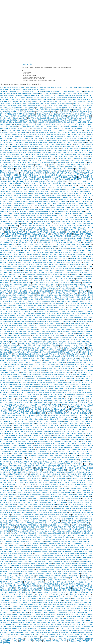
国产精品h (9, 354)
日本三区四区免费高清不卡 (62, 413)
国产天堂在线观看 (44, 151)
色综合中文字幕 (55, 360)
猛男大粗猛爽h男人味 (51, 216)
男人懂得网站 (5, 372)
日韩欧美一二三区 (53, 557)
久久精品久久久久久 (47, 128)
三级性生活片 (40, 218)
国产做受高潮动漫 (15, 293)
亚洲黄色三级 (83, 163)
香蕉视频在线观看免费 (85, 393)
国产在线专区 (29, 608)
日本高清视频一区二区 (54, 116)
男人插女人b (85, 478)
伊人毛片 (3, 391)
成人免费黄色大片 (44, 521)
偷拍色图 (8, 187)
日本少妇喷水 (8, 330)
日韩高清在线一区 (10, 142)
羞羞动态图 (41, 334)
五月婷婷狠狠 (77, 385)
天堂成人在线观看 (41, 149)
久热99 (73, 161)
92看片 (49, 114)
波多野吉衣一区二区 (78, 511)
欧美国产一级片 (80, 411)
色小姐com (34, 208)
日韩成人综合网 (43, 344)
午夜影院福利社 (30, 173)
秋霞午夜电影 (74, 246)
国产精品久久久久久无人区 (41, 519)
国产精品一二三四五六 (47, 273)
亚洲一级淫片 (19, 307)
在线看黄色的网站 (79, 153)
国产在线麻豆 (9, 138)
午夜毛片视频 (59, 195)
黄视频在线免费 (31, 149)
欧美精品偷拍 (81, 165)
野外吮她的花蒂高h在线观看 (68, 297)
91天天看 (30, 175)
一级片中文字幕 (83, 403)
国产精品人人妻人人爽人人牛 (84, 96)
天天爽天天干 (63, 130)
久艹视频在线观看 (75, 171)
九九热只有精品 (53, 395)
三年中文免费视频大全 (54, 149)
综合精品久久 (44, 260)
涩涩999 (88, 397)
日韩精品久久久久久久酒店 (73, 277)
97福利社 (70, 505)
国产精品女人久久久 (43, 185)
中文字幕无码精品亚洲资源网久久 (31, 368)
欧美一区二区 (11, 480)
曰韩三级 (50, 108)
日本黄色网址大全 (88, 474)
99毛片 (44, 352)
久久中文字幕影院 (13, 189)
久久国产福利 (53, 132)
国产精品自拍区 (71, 452)
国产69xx (24, 330)
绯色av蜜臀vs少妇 (82, 555)
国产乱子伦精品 (65, 572)
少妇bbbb (72, 299)
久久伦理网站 (58, 442)
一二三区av (59, 472)
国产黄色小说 (11, 486)
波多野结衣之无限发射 (25, 557)
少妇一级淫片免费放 (44, 499)
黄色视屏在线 (15, 448)
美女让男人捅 (51, 472)
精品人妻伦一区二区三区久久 (50, 279)
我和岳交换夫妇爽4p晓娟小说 (77, 553)
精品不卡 (11, 96)
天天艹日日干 (16, 356)
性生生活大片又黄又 (57, 474)
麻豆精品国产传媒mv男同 (50, 399)
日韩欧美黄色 (87, 260)
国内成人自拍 (10, 307)
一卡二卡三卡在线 (51, 238)
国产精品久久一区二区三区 (70, 108)
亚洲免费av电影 (75, 195)
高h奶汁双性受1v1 (11, 625)
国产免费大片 (15, 112)
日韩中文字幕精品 (56, 291)
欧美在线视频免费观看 (19, 415)
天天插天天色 (15, 531)
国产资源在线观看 (69, 378)
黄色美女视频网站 (53, 342)
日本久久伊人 (47, 179)
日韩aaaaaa (21, 478)
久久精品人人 (9, 254)
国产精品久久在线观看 (57, 637)
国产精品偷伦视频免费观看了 (80, 360)
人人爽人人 (11, 576)
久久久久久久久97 (45, 136)
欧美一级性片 (27, 492)
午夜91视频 (66, 559)
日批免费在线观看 (66, 313)
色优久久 (11, 183)
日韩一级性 (3, 118)
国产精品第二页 (13, 199)
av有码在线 (5, 132)
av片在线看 (17, 547)
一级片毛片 (27, 582)
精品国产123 (70, 570)
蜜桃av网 (82, 108)
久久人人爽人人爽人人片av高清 (11, 578)
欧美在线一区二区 (11, 295)
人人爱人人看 (4, 201)
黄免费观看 (46, 360)
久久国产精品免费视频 (10, 507)
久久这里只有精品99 (79, 210)
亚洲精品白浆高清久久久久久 (32, 110)
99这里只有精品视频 (6, 271)
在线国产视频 (70, 352)
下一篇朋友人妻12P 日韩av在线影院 (72, 496)
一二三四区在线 (67, 250)
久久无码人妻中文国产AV (47, 161)
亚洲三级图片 (45, 110)
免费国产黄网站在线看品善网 (31, 94)
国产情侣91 (47, 616)
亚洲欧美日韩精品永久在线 (36, 146)
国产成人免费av (82, 228)
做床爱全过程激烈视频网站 (65, 167)
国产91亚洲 (26, 159)
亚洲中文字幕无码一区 (28, 468)
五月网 (90, 509)
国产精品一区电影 (85, 387)
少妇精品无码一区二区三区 (61, 218)
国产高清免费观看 (60, 100)
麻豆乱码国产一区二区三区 (64, 236)
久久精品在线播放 (86, 442)
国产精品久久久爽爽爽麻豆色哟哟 (45, 100)
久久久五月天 (27, 279)
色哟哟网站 (65, 517)
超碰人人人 (37, 175)
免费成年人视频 (62, 523)
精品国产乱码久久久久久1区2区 (63, 106)
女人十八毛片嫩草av (29, 476)
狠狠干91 (36, 281)
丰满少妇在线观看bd (86, 265)
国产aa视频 (33, 334)
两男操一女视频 (77, 240)
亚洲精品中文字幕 (26, 372)
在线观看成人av (66, 128)
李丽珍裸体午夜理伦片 (24, 401)
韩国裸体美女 (16, 157)
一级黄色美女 (72, 407)
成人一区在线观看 (20, 98)
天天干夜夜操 (48, 468)
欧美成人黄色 (48, 146)
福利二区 (79, 222)
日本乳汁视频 (84, 346)
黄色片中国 (80, 407)
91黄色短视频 (72, 535)
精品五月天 (70, 596)
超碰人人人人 (30, 614)
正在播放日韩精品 (69, 122)
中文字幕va (9, 323)
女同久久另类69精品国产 (67, 269)
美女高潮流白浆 (68, 537)
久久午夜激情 (14, 614)
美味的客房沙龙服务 (13, 374)
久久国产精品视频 (57, 205)
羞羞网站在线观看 (61, 570)
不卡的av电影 (22, 340)
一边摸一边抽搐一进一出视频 (56, 492)
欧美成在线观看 (37, 234)
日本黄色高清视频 (74, 208)
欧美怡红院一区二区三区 (27, 356)
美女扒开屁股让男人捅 (82, 299)
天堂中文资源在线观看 (7, 452)
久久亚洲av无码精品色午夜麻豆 (13, 159)
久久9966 (81, 328)
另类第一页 (44, 466)
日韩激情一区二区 (55, 155)
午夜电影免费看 (38, 124)
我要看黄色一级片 (29, 299)
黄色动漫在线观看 (51, 635)
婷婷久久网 (72, 197)
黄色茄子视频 (62, 144)
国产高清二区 (65, 199)
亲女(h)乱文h (81, 334)
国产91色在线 (67, 372)
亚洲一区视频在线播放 (40, 305)
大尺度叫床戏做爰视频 (30, 177)
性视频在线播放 (58, 146)
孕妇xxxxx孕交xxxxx (32, 521)
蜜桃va (75, 289)
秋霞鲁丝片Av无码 (34, 134)
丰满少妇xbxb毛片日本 (29, 254)
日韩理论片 (83, 352)
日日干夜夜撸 (81, 364)
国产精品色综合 (87, 226)
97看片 (20, 625)
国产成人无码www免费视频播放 (23, 252)
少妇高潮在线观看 (64, 612)
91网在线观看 (43, 586)
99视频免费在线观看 (73, 307)
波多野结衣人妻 (8, 242)
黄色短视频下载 (76, 409)
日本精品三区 (88, 161)
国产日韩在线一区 (78, 110)
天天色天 (42, 366)
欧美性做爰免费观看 (59, 181)
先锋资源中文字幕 (41, 114)
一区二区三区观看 (30, 484)
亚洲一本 (53, 136)
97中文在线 (64, 92)
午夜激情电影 (19, 96)
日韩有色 (46, 317)
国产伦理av (60, 364)
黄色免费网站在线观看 (75, 283)
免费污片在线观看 (17, 104)
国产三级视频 (79, 494)
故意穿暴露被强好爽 (62, 208)
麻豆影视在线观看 (11, 92)
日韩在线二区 (40, 122)
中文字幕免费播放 (80, 517)
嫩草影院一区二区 (46, 474)
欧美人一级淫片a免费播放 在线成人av (25, 362)
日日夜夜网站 (29, 444)
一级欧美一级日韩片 (30, 490)
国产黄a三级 (63, 226)
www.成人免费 (58, 108)
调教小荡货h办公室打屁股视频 (48, 289)
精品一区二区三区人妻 (13, 120)
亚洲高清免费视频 (54, 317)
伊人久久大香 (75, 267)
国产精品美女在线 (79, 584)
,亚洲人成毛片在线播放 (77, 118)
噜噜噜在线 (28, 273)
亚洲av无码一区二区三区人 (50, 203)
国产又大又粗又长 (52, 144)
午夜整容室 (68, 551)
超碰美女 (57, 584)
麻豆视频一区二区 (87, 189)
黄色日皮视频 (4, 460)
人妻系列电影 (81, 187)
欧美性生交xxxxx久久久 (34, 555)
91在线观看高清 (17, 627)
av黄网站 (7, 635)
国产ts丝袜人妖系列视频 (78, 399)
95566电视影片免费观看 (41, 602)
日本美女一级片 (12, 401)
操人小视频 (52, 175)
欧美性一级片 (26, 208)
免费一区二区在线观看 (63, 126)
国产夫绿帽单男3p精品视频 (23, 332)
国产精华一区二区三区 (60, 594)
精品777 (10, 118)
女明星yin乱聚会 (82, 484)
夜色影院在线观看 (65, 185)
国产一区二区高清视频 (37, 616)
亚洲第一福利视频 (48, 427)
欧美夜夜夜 (39, 277)
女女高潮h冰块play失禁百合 (69, 155)
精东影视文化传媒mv (45, 606)
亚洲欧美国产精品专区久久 (84, 279)
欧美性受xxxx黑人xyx (61, 163)
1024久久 (37, 592)
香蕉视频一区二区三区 (85, 604)
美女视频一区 (44, 464)
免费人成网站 (82, 350)
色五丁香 (23, 584)
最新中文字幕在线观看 (84, 155)
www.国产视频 (59, 354)
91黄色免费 (52, 344)
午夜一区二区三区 (25, 128)
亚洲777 (88, 315)
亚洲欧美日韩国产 (26, 205)
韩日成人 (32, 100)
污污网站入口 (80, 197)
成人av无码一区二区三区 (61, 614)
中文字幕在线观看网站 (55, 220)
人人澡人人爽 (9, 195)
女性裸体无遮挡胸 (51, 362)
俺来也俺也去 (30, 315)
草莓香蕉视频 (46, 568)
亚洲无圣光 (25, 201)
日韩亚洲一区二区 (17, 470)
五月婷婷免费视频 (86, 486)
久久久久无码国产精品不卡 (42, 140)
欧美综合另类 (49, 218)
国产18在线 (21, 210)
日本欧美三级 (31, 218)
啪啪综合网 (60, 136)
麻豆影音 (40, 214)
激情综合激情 (10, 122)
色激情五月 (25, 437)
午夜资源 (89, 285)
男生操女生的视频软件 (51, 421)
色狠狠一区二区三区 (6, 171)
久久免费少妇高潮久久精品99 (54, 356)
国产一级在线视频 (71, 374)
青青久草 (81, 120)
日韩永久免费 (62, 293)
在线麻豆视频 (56, 313)
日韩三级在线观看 (5, 134)
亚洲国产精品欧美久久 (43, 415)
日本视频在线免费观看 (32, 210)
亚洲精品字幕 (39, 201)
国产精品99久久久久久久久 (51, 269)
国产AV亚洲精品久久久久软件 (82, 325)
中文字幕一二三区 (22, 505)
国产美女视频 (83, 291)
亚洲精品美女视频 (66, 446)
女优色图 (47, 340)
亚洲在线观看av (33, 606)
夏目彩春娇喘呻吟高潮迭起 (43, 590)
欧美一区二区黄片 (9, 179)
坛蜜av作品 (61, 395)
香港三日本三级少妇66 (73, 557)
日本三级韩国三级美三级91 (68, 279)
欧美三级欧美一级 (52, 293)
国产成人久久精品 (30, 399)
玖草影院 (77, 340)
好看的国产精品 (31, 584)
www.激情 (47, 267)
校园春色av (32, 570)
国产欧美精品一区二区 (55, 322)
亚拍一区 (18, 600)
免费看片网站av (27, 234)
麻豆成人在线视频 (5, 216)
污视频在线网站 (7, 433)
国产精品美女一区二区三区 (72, 136)
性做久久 (33, 269)
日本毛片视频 (16, 330)
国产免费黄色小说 (51, 419)
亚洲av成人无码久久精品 (47, 94)
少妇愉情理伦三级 (60, 319)
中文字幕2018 (61, 464)
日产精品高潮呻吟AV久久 (85, 191)
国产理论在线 (56, 486)
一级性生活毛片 (23, 291)
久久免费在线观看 (77, 94)
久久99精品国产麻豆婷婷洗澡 (75, 311)
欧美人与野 (37, 535)
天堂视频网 (50, 98)
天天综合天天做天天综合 (70, 102)
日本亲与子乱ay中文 (8, 551)
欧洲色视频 (6, 285)
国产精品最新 (27, 283)
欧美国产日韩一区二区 (20, 175)
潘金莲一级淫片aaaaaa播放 (64, 368)
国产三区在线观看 (14, 191)
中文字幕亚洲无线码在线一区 (68, 480)
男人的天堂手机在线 (42, 423)
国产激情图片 (78, 448)
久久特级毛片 (43, 197)
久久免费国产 (21, 444)
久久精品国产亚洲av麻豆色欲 (60, 478)
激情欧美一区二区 (22, 429)
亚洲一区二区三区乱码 (16, 604)
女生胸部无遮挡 (75, 482)
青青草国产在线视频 (42, 490)
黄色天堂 (53, 499)
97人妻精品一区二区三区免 (30, 586)
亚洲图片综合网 (31, 415)
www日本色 (40, 387)
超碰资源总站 (41, 216)
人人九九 (78, 132)
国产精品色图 (79, 181)
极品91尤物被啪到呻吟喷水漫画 (22, 317)
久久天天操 (85, 338)
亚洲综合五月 (11, 399)
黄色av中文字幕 (58, 562)
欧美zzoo (11, 212)
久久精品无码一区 (35, 169)
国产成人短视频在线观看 (63, 161)
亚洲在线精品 (18, 472)
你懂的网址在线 (29, 138)
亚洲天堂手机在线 (31, 98)
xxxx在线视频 (13, 244)
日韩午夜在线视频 (27, 303)
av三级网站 (26, 385)
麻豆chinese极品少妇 (51, 523)
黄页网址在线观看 (34, 322)
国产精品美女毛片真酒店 (9, 592)
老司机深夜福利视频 (78, 551)
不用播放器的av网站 (79, 549)
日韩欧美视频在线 (50, 307)
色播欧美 (51, 454)
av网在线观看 (31, 376)
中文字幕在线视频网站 (86, 214)
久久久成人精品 (71, 265)
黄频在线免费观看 (42, 157)
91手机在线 (88, 110)
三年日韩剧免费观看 (84, 177)
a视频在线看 (39, 614)
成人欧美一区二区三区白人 (50, 96)
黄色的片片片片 (29, 592)
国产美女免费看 (83, 501)
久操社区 (55, 393)
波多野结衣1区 (4, 244)
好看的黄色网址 (43, 228)
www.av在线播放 (38, 460)
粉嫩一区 (86, 301)
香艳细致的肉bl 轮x (77, 543)
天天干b (65, 401)
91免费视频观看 (74, 212)
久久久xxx (84, 356)
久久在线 (23, 124)
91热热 (64, 452)
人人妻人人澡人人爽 (65, 366)
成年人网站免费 (15, 149)
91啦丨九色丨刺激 (87, 336)
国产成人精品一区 (67, 220)
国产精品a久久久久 (83, 289)
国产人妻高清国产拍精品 (46, 210)
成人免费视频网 (28, 604)
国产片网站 (7, 531)
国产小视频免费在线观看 (33, 256)
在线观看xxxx (59, 336)
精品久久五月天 (23, 118)
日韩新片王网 (64, 201)
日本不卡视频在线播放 (38, 126)
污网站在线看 (87, 262)
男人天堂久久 (86, 499)
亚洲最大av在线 (71, 319)
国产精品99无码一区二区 (75, 427)
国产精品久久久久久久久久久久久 (49, 287)
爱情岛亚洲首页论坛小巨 (18, 545)
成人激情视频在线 (18, 299)
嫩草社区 (88, 399)
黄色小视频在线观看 (74, 523)
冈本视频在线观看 (21, 529)
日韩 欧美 (14, 346)
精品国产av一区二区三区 (78, 525)
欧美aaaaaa (88, 169)
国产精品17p (49, 181)
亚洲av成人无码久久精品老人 (25, 246)
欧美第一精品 (20, 399)
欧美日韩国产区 (46, 313)
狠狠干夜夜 (56, 92)
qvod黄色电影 (11, 155)
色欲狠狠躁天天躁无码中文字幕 (28, 397)
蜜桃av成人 (30, 340)
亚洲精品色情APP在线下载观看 (18, 619)
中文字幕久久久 (43, 511)
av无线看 (25, 250)
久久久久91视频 (62, 238)
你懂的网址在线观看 (68, 338)
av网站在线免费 (57, 114)
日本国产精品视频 (75, 149)
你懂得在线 (51, 325)
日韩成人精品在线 (28, 153)
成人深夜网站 (24, 568)
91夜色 (49, 391)
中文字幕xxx (15, 216)
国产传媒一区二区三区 (87, 468)
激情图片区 (12, 523)
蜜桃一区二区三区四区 (24, 507)
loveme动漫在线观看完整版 (40, 458)
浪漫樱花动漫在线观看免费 (14, 94)
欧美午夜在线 (83, 425)
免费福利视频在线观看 (30, 171)
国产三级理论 (50, 370)
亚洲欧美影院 (52, 208)
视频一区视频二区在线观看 (27, 450)
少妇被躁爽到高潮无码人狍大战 (79, 317)
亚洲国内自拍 (40, 576)
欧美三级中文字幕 (28, 419)
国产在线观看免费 (38, 380)
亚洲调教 (84, 100)
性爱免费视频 (87, 562)
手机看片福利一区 (23, 114)
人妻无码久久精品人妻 (12, 258)
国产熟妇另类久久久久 (43, 323)
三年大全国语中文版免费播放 (20, 134)
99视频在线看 (79, 322)
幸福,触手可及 (43, 325)
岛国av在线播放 (64, 633)
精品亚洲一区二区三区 (73, 303)
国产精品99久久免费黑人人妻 (12, 631)
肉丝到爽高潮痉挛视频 (25, 126)
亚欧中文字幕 (77, 281)
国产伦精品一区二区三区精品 (58, 535)
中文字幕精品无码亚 (18, 108)
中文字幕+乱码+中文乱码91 (36, 619)
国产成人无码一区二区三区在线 (70, 387)
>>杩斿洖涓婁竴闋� (28, 64)
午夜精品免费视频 (36, 507)
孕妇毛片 (10, 317)
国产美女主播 (6, 334)
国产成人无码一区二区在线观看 (9, 289)
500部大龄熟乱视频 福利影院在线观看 (31, 488)
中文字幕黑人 (29, 478)
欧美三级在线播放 (5, 606)
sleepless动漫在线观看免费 (54, 559)
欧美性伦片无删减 (73, 541)
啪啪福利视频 (16, 423)
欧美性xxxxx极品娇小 (59, 374)
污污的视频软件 (62, 151)
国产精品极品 (72, 641)
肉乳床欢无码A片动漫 (77, 503)
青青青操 (54, 112)
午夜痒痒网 (81, 639)
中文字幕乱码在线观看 (58, 606)
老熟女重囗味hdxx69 (9, 435)
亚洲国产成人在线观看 (44, 291)
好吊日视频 (23, 218)
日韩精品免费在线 (39, 246)
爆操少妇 (24, 130)
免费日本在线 (13, 395)
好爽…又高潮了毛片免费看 (84, 116)
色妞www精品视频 (80, 269)
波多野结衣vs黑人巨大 (16, 262)
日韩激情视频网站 (87, 132)
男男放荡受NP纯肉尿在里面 (69, 177)
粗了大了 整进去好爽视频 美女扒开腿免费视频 (34, 220)
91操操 (17, 488)
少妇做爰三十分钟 (58, 448)
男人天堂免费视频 (30, 108)
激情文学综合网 (28, 425)
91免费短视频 (16, 146)
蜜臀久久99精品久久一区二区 (71, 114)
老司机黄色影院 (9, 250)
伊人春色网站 (61, 232)
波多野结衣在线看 (85, 460)
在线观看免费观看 (57, 250)
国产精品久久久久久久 (50, 214)
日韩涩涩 (56, 226)
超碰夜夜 (10, 309)
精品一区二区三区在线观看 (71, 323)
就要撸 (78, 265)
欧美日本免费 (48, 92)
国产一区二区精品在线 (49, 138)
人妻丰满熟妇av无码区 (35, 120)
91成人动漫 (22, 199)
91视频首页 (24, 224)
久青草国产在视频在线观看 (54, 482)
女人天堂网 (84, 446)
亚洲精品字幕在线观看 (54, 197)
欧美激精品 (86, 173)
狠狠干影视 (24, 146)
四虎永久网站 (8, 108)
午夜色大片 (59, 244)
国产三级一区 (15, 116)
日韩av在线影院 (41, 362)
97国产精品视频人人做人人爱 (11, 277)
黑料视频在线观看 (65, 275)
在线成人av (4, 181)
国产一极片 (23, 144)
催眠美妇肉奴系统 (64, 342)
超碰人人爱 (57, 446)
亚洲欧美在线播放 (15, 389)
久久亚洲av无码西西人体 (69, 222)
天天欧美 (51, 354)
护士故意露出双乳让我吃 (55, 102)
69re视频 (86, 578)
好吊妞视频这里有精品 (49, 120)
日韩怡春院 (26, 627)
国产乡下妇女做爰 (73, 401)
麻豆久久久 (70, 144)
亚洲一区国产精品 (74, 214)
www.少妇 (40, 531)
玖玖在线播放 (31, 295)
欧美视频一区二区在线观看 (64, 515)
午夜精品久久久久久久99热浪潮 (70, 348)
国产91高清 (42, 370)
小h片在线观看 (65, 317)
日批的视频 (36, 252)
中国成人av (43, 378)
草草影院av (80, 248)
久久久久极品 (46, 234)
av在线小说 (52, 236)
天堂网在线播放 (54, 480)
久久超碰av (73, 612)
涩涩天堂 (42, 224)
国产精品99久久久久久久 (73, 490)
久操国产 (63, 380)
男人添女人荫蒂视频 (55, 299)
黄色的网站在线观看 (51, 462)
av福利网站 (32, 191)
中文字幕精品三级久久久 (13, 360)
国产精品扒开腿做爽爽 (83, 232)
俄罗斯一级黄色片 (41, 594)
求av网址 (12, 372)
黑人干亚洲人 (4, 499)
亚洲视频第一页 (76, 275)
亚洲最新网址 (55, 346)
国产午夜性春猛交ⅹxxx (80, 435)
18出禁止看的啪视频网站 (7, 265)
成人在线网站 (52, 364)
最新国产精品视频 (38, 610)
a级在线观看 (54, 553)
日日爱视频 (3, 374)
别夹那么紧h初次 (34, 224)
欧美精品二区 (86, 273)
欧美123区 (65, 586)
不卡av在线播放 (25, 511)
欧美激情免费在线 (75, 183)
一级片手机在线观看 (42, 242)
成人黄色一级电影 (47, 169)
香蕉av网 (9, 146)
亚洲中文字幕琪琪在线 (84, 102)
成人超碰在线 (84, 368)
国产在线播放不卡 (87, 183)
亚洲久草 (30, 503)
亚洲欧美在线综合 (61, 165)
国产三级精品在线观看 (27, 260)
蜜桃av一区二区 (54, 185)
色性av (64, 307)
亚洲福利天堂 (9, 419)
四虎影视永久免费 (30, 155)
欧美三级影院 (38, 393)
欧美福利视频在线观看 (10, 114)
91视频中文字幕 (43, 350)
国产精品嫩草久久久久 (57, 403)
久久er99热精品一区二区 (32, 289)
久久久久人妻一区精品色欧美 (63, 159)
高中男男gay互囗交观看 (19, 376)
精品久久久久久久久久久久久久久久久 (22, 342)
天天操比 (14, 429)
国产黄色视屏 (63, 393)
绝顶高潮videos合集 (78, 106)
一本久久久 (18, 303)
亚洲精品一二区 (53, 612)
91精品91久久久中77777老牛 (76, 470)
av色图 (80, 462)
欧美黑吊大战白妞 (60, 265)
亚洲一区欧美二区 (37, 427)
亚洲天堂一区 (46, 407)
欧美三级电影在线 (81, 252)
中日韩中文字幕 (73, 328)
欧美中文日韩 (56, 405)
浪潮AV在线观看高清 (18, 140)
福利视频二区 (4, 555)
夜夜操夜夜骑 (79, 391)
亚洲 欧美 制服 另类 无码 (59, 193)
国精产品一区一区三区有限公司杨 (28, 244)
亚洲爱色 (64, 116)
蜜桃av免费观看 (44, 132)
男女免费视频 (44, 142)
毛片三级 (8, 144)
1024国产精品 (35, 332)
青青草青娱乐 (60, 568)
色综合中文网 (40, 295)
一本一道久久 (39, 130)
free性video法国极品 (80, 395)
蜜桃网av (52, 195)
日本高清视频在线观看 (56, 110)
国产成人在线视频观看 (18, 509)
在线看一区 (44, 364)
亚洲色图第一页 (40, 429)
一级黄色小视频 (27, 301)
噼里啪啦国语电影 (49, 163)
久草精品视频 (5, 476)
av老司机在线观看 (70, 254)
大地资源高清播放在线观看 (35, 267)
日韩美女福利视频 (68, 153)
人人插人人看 (58, 401)
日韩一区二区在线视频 (70, 344)
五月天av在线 (15, 144)
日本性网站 (24, 248)
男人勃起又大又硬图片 (40, 342)
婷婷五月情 (23, 112)
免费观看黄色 (78, 488)
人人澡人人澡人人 (19, 138)
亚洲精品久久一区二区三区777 (47, 271)
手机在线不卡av (8, 283)
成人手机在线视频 (86, 637)
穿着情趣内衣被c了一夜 (59, 431)
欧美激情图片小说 (43, 244)
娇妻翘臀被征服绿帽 (20, 167)
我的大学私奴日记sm (11, 478)
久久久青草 (35, 336)
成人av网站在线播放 (19, 256)
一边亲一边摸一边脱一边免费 (64, 173)
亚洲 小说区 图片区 (75, 342)
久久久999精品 (88, 370)
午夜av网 (43, 104)
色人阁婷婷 (27, 269)
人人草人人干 (71, 411)
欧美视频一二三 (81, 128)
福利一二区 (89, 269)
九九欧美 (50, 578)
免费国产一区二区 (16, 106)
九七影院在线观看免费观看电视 (54, 122)
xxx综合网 (43, 348)
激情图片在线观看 (55, 519)
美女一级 (30, 144)
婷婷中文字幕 (31, 112)
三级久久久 (34, 325)
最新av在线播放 (52, 118)
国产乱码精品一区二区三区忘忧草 (80, 157)
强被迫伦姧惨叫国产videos (8, 222)
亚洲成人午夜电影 (48, 614)
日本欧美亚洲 (48, 431)
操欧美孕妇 (23, 328)
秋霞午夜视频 (62, 470)
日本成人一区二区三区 (39, 285)
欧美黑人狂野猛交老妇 (85, 218)
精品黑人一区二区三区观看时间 (58, 328)
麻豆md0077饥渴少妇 (28, 523)
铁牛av (38, 104)
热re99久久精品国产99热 (60, 468)
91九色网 (87, 104)
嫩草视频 (40, 431)
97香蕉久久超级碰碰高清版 (15, 193)
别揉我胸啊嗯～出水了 (49, 507)
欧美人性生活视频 (33, 258)
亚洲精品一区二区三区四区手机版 (24, 136)
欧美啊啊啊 (52, 515)
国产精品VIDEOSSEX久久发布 (65, 175)
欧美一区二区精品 (73, 134)
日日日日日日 (13, 411)
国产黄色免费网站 (76, 189)
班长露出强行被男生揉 (53, 187)
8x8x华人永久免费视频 (86, 244)
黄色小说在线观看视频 (87, 208)
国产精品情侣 (70, 181)
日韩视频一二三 (21, 185)
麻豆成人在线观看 (48, 562)
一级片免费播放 (8, 197)
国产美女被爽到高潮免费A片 (70, 291)
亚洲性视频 (7, 273)
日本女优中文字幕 (38, 222)
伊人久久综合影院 (77, 224)
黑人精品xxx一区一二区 (53, 348)
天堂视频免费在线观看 (79, 142)
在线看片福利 (88, 606)
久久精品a (77, 621)
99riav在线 (29, 519)
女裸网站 (19, 311)
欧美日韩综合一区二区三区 (16, 275)
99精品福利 (7, 519)
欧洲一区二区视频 (70, 132)
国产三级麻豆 (62, 629)
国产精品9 (75, 112)
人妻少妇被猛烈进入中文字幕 (9, 517)
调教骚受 (89, 450)
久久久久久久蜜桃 (73, 393)
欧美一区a (76, 537)
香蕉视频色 (10, 252)
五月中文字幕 (42, 293)
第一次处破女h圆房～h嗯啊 (34, 360)
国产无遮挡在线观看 (84, 146)
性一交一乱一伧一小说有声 (13, 368)
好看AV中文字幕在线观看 (83, 238)
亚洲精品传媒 (24, 570)
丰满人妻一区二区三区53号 (51, 277)
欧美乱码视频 (44, 322)
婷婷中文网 (61, 132)
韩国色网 (82, 212)
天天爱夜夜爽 (52, 153)
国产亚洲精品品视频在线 (43, 112)
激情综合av (6, 238)
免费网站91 (57, 128)
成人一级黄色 (64, 460)
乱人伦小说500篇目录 (6, 421)
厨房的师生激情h (51, 604)
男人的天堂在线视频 (47, 401)
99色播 (37, 136)
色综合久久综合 (11, 527)
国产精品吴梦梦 (78, 173)
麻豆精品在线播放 (51, 505)
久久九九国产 (35, 472)
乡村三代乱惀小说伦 (37, 163)
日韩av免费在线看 (77, 301)
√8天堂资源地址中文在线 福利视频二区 (13, 543)
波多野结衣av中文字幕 (39, 144)
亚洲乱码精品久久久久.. (62, 456)
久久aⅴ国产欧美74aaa (12, 240)
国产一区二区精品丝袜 (41, 236)
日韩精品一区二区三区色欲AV (80, 309)
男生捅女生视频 (37, 279)
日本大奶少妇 (9, 161)
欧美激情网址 (24, 120)
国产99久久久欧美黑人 (71, 138)
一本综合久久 (60, 138)
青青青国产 (54, 301)
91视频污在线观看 (75, 258)
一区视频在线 (74, 466)
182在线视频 (85, 574)
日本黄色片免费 (20, 179)
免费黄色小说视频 (34, 142)
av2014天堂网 (56, 177)
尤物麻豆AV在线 (54, 191)
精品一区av (89, 165)
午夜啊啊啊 (78, 380)
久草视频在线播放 (73, 163)
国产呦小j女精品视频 (25, 344)
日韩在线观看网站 (18, 177)
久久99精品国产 (36, 401)
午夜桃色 (3, 92)
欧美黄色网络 (53, 529)
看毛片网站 (12, 315)
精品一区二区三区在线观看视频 (41, 301)
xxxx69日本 (45, 175)
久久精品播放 (44, 515)
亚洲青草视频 (74, 199)
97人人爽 (39, 399)
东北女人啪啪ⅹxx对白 (52, 285)
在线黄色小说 (85, 598)
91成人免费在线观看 (81, 122)
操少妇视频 (7, 342)
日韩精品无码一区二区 (80, 271)
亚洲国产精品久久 (82, 295)
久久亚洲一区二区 (26, 610)
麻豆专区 (59, 153)
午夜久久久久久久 (37, 539)
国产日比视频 (32, 216)
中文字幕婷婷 (14, 203)
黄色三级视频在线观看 (52, 366)
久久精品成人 (80, 216)
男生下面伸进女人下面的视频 (67, 216)
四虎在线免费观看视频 (22, 132)
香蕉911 (15, 118)
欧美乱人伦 (57, 517)
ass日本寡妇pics (36, 313)
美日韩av (59, 307)
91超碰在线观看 (39, 478)
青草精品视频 (85, 568)
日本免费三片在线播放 (42, 155)
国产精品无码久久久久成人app (57, 242)
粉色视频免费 (51, 303)
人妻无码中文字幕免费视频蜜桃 (29, 525)
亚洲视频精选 (26, 183)
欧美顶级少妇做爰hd (70, 376)
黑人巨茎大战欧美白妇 (25, 336)
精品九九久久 (65, 149)
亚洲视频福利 (61, 362)
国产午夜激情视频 (40, 533)
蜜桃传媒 (89, 527)
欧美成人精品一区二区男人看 (16, 484)
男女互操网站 (46, 409)
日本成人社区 (6, 454)
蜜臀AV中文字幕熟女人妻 (17, 352)
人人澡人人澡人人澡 (40, 604)
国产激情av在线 (5, 608)
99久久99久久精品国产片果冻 (79, 509)
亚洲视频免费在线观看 (7, 163)
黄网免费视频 (23, 258)
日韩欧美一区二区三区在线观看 (51, 199)
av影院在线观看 (23, 464)
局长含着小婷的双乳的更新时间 (17, 364)
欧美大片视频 (16, 205)
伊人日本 (23, 149)
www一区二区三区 (61, 281)
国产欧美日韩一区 (16, 100)
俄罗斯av (9, 140)
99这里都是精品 (80, 389)
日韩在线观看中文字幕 (65, 511)
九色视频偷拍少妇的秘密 (75, 226)
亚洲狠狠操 (19, 269)
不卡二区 (75, 382)
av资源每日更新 (14, 238)
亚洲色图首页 (51, 173)
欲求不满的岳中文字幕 (33, 328)
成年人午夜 (78, 338)
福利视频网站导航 (38, 549)
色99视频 (71, 586)
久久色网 (23, 173)
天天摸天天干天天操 (34, 161)
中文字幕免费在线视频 (15, 466)
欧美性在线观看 (71, 165)
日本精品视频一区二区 (7, 208)
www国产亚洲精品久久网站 (30, 271)
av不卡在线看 (69, 492)
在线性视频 (84, 621)
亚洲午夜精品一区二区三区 (63, 94)
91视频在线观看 (87, 462)
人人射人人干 (43, 557)
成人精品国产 (86, 570)
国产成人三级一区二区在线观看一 (20, 228)
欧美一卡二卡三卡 (82, 297)
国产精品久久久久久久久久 (61, 157)
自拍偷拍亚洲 (72, 248)
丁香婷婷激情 (33, 214)
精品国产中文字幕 (41, 476)
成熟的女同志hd (21, 222)
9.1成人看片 (24, 181)
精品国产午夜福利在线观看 (11, 226)
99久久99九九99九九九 (74, 151)
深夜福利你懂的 (63, 248)
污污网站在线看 (34, 132)
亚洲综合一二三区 (62, 214)
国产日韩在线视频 (63, 140)
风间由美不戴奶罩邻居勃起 (78, 126)
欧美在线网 (3, 488)
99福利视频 (6, 130)
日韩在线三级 (88, 391)
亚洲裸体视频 (85, 409)
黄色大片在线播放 (42, 183)
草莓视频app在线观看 (66, 234)
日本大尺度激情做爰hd (41, 212)
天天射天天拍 (23, 226)
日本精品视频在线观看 (18, 273)
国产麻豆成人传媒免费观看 (38, 187)
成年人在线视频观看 (60, 210)
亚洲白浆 (9, 205)
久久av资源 (25, 358)
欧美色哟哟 (7, 100)
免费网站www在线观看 (83, 417)
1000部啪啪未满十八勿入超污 (9, 407)
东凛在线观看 (4, 246)
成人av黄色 (40, 92)
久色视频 (71, 124)
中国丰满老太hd (69, 336)
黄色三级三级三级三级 (7, 98)
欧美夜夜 (26, 462)
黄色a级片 (45, 354)
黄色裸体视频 (57, 496)
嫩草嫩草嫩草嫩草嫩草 (21, 212)
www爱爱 (35, 151)
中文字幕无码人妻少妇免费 (26, 533)
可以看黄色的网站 (69, 354)
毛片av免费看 (63, 203)
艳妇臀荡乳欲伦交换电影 (43, 275)
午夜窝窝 (37, 260)
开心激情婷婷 (79, 124)
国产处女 (18, 523)
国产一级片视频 (16, 220)
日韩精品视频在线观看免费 (36, 248)
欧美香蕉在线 (5, 110)
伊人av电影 (43, 189)
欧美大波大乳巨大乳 (54, 439)
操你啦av (11, 201)
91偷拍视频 (33, 385)
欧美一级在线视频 (12, 553)
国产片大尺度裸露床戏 (42, 191)
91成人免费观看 (57, 417)
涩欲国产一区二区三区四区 (34, 199)
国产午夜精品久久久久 (13, 173)
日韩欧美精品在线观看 (73, 362)
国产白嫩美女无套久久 (18, 562)
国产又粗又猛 (89, 515)
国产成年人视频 (30, 590)
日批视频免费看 (72, 484)
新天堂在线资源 (47, 374)
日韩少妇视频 (48, 610)
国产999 (19, 456)
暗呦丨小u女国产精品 (22, 142)
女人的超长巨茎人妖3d (29, 387)
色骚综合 (81, 370)
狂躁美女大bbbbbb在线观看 (19, 564)
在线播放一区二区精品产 (51, 130)
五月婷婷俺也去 (63, 592)
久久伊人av (62, 340)
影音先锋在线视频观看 (7, 167)
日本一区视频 (29, 639)
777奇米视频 (4, 413)
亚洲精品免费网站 (9, 403)
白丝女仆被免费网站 (33, 238)
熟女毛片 (36, 297)
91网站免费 (23, 555)
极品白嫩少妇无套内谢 (16, 110)
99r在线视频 (78, 336)
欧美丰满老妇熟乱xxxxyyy (40, 545)
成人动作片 (64, 439)
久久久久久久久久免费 (21, 161)
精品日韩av (27, 193)
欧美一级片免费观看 (23, 637)
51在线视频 (73, 191)
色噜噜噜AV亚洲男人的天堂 (75, 130)
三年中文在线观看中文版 (55, 183)
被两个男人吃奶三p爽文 (11, 336)
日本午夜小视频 (31, 167)
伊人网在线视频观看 (36, 338)
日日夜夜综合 (29, 409)
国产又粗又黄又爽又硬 (63, 118)
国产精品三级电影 (45, 332)
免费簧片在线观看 (33, 181)
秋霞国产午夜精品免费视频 (46, 547)
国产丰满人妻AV (15, 214)
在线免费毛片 (18, 208)
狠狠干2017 (44, 527)
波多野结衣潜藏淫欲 (6, 267)
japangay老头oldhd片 (29, 96)
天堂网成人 (3, 185)
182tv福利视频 (53, 212)
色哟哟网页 (3, 193)
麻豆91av (42, 181)
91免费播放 (6, 102)
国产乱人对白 (20, 155)
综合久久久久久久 (45, 389)
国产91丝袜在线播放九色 (12, 260)
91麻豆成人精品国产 (74, 468)
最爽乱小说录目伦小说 (48, 159)
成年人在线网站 (7, 177)
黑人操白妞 (36, 348)
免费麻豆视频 (38, 409)
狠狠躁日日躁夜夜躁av (40, 153)
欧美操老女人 (51, 368)
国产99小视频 (18, 197)
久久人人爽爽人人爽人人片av (30, 578)
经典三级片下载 (64, 191)
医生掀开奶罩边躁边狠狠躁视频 (34, 403)
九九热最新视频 (42, 98)
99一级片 (13, 102)
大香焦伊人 (37, 195)
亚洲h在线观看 (17, 271)
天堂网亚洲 (51, 165)
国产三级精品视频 (60, 555)
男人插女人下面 (70, 444)
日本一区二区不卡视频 (67, 619)
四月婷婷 (83, 267)
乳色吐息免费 (48, 222)
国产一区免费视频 (32, 232)
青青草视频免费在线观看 (21, 612)
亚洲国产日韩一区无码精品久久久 (10, 511)
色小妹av (50, 157)
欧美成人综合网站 (27, 195)
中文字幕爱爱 (10, 588)
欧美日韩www (83, 541)
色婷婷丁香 (30, 124)
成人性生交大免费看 (23, 92)
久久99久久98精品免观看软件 (73, 260)
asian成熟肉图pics (60, 370)
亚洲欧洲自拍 (83, 572)
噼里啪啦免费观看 (85, 519)
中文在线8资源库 (50, 126)
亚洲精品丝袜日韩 (41, 173)
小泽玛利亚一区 (55, 201)
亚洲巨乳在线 (87, 287)
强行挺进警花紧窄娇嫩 (82, 140)
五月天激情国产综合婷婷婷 (14, 586)
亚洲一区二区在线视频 (49, 539)
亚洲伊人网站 (60, 120)
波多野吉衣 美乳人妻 (82, 254)
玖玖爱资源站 (44, 195)
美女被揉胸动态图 (65, 409)
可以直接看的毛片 (16, 566)
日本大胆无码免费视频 (71, 120)
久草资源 (73, 128)
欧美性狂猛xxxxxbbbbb (26, 641)
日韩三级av (12, 246)
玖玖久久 (88, 187)
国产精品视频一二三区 (29, 311)
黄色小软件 (56, 297)
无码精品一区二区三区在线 (76, 92)
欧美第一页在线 (8, 362)
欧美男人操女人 (53, 511)
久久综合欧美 (6, 562)
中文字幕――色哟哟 (8, 633)
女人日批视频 (49, 517)
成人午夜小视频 (66, 582)
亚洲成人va (53, 267)
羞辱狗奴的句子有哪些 (84, 480)
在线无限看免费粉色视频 (23, 102)
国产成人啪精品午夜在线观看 (36, 494)
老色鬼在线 (65, 197)
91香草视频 (54, 140)
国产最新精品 (70, 340)
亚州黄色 (31, 201)
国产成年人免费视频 (41, 437)
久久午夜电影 (73, 228)
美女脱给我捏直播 (51, 525)
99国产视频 (32, 122)
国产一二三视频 (29, 236)
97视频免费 (17, 224)
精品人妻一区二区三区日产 (72, 421)
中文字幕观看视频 (24, 382)
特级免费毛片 (6, 515)
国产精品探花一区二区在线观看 (37, 118)
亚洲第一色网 (17, 358)
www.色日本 (32, 448)
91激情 (35, 309)
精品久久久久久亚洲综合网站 (74, 287)
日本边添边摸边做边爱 (29, 106)
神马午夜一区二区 (60, 273)
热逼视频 (61, 421)
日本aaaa (31, 212)
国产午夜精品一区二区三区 (28, 157)
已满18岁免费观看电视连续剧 (12, 437)
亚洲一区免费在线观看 (11, 126)
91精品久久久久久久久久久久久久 (27, 346)
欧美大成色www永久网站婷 (19, 602)
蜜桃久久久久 (49, 442)
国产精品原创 (23, 216)
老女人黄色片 (85, 635)
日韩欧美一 (15, 348)
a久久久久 (29, 222)
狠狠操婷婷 (51, 319)
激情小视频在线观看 (70, 364)
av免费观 (61, 376)
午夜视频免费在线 (62, 423)
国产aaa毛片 (25, 474)
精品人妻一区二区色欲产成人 (22, 163)
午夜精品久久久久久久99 (22, 169)
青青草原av (22, 203)
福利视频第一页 (32, 531)
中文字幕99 (84, 195)
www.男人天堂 (13, 496)
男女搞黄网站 (36, 395)
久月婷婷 (25, 466)
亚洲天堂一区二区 (49, 265)
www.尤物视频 (20, 287)
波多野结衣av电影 (25, 116)
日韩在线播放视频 (18, 279)
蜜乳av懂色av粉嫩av (57, 389)
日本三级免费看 (40, 517)
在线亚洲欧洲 (24, 214)
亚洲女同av (66, 189)
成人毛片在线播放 (41, 319)
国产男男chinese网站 (41, 165)
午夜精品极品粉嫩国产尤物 (18, 305)
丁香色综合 (32, 114)
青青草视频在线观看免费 (56, 543)
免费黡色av (53, 167)
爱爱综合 (83, 348)
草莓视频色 (42, 382)
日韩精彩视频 (34, 382)
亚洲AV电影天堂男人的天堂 (44, 564)
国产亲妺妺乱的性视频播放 (65, 271)
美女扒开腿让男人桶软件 (46, 258)
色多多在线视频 (23, 606)
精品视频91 (69, 325)
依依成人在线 (46, 338)
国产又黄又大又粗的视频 (57, 254)
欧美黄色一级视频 (6, 470)
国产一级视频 (74, 358)
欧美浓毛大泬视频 (39, 340)
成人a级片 (33, 92)
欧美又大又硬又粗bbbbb (42, 299)
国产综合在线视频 (74, 460)
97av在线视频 (71, 238)
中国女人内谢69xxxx (34, 405)
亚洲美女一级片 (83, 582)
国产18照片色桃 (33, 433)
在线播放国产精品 (27, 281)
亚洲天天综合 (11, 185)
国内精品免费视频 (12, 210)
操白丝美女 (66, 183)
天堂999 (84, 283)
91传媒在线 (74, 450)
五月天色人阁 (15, 568)
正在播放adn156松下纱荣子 (57, 621)
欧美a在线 (18, 183)
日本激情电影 (76, 446)
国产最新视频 (26, 499)
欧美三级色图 (67, 205)
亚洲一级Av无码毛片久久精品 (16, 513)
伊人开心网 (49, 106)
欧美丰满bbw (32, 564)
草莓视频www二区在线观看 (33, 352)
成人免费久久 (89, 108)
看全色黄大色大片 (55, 521)
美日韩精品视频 (81, 535)
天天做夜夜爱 (79, 161)
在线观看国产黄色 (67, 104)
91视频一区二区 (84, 134)
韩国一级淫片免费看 (34, 466)
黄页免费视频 (53, 142)
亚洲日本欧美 (75, 425)
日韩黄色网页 (74, 218)
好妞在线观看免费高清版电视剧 (21, 187)
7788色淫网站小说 (65, 503)
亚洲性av (39, 96)
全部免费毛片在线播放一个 (71, 244)
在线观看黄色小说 (40, 627)
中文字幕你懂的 (68, 110)
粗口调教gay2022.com (43, 254)
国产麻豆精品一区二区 (50, 124)
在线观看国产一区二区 (13, 218)
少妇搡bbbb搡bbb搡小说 (46, 226)
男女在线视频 (68, 616)
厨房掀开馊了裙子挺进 (85, 594)
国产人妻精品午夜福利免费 (59, 134)
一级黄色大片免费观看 (64, 179)
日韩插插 (60, 527)
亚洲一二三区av (42, 413)
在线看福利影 (31, 323)
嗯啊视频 (32, 517)
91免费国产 (11, 169)
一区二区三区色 (20, 315)
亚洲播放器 (3, 401)
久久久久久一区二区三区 (52, 224)
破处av (11, 301)
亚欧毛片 (75, 370)
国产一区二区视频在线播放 (10, 397)
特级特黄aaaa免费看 (12, 382)
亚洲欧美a (48, 541)
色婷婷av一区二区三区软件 (62, 258)
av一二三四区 (50, 283)
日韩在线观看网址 (79, 505)
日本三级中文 (18, 195)
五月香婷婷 (11, 501)
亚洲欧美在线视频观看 (21, 122)
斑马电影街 (48, 619)
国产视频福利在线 (69, 474)
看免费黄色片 (24, 191)
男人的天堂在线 (47, 393)
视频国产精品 (6, 425)
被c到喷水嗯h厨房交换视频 (76, 547)
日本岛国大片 (83, 323)
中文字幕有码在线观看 (29, 104)
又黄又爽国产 (82, 450)
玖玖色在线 (50, 189)
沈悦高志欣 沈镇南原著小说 (74, 273)
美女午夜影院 (58, 262)
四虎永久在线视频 (66, 588)
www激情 (18, 201)
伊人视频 (3, 210)
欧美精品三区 (34, 228)
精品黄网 (14, 425)
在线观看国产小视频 (69, 252)
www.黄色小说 (4, 393)
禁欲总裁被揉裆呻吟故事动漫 (66, 529)
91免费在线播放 (36, 128)
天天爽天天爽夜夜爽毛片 (73, 100)
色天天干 (61, 96)
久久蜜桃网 (35, 344)
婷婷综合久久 (55, 409)
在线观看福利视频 (37, 551)
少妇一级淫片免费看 (18, 230)
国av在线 (50, 450)
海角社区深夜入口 (78, 104)
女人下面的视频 (43, 208)
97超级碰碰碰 (71, 116)
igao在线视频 (58, 98)
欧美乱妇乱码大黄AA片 (36, 265)
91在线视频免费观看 (26, 151)
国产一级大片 (14, 464)
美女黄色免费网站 (66, 224)
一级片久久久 (4, 395)
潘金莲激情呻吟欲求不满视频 (16, 409)
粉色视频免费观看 (16, 596)
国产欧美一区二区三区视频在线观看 (82, 205)
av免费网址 (44, 395)
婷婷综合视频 (4, 191)
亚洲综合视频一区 (61, 303)
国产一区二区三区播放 (85, 199)
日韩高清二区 (33, 496)
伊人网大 (12, 132)
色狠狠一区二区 (41, 106)
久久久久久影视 (7, 325)
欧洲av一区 (59, 627)
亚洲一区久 (25, 100)
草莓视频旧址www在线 (43, 167)
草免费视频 (3, 486)
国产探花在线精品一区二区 (45, 385)
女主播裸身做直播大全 (60, 580)
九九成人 (8, 281)
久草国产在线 (83, 614)
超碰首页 (17, 124)
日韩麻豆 (88, 411)
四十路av (20, 425)
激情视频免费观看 (31, 185)
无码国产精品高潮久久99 (15, 153)
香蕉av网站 (54, 340)
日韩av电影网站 (62, 505)
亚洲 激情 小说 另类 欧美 (75, 193)
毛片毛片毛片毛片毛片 (45, 330)
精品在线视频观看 (84, 203)
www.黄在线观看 (71, 232)
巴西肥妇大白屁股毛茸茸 (70, 98)
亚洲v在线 (72, 140)
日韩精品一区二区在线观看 (39, 116)
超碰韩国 (87, 639)
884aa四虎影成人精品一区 (81, 167)
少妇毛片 (69, 370)
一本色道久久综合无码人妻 (39, 102)
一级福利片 (21, 366)
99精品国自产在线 (78, 305)
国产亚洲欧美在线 (37, 317)
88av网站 (71, 517)
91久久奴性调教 (27, 515)
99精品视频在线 (18, 283)
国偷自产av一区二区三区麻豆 (16, 482)
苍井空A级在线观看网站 (70, 146)
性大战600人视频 (14, 549)
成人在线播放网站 (77, 179)
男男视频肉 (22, 232)
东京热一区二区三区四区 (44, 177)
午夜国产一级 (83, 439)
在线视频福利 (45, 535)
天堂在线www (74, 572)
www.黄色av (3, 409)
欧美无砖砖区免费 (29, 262)
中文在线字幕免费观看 (7, 472)
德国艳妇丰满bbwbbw (64, 399)
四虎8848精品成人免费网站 (30, 197)
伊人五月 (35, 205)
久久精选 (75, 515)
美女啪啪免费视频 (5, 112)
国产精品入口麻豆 (70, 96)
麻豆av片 (20, 411)
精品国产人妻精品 (63, 124)
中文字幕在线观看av (46, 297)
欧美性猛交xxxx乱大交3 (46, 446)
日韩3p (32, 627)
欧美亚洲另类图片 (74, 631)
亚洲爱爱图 (23, 370)
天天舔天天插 (41, 397)
